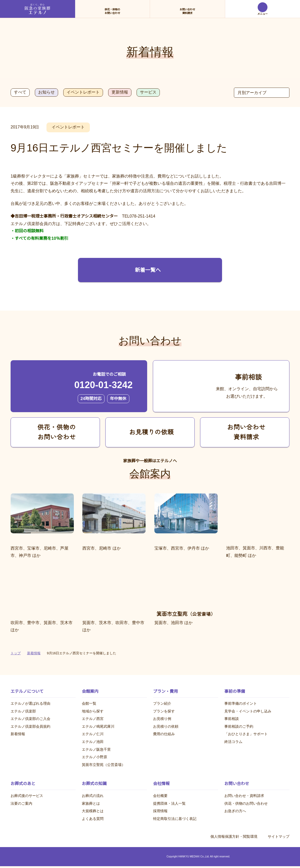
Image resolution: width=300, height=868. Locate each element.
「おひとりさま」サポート (246, 734)
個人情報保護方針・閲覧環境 (234, 837)
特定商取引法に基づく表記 (175, 819)
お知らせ (46, 92)
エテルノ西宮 (93, 719)
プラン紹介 (162, 703)
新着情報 (18, 734)
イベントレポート (83, 92)
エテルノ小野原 (94, 757)
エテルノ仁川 (93, 734)
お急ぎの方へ (235, 811)
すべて (20, 92)
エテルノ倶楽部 (23, 711)
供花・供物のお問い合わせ (246, 803)
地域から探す (93, 711)
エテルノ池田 (93, 742)
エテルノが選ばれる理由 (30, 703)
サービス (148, 92)
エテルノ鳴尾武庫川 (98, 726)
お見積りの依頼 (166, 726)
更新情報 (119, 92)
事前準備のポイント (241, 703)
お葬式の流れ (93, 796)
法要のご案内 (21, 803)
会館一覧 (89, 703)
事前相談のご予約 (239, 726)
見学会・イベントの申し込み (248, 711)
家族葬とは (91, 803)
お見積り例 (162, 719)
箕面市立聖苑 (104, 765)
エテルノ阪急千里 (96, 749)
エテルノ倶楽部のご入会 (30, 719)
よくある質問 (93, 819)
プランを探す (164, 711)
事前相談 (232, 719)
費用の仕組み (164, 734)
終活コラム (233, 742)
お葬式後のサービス (27, 796)
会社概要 (160, 796)
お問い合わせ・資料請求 (244, 796)
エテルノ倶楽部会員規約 (30, 726)
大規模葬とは (93, 811)
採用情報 (160, 811)
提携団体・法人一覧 (169, 803)
